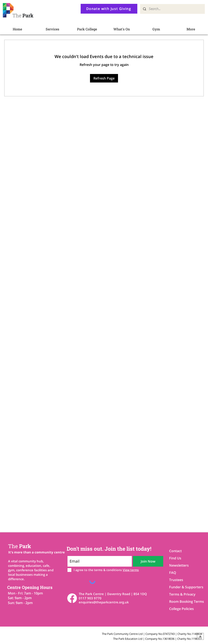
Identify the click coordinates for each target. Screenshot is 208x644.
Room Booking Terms (184, 601)
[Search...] (172, 9)
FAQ (173, 573)
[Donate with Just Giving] (109, 9)
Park (20, 546)
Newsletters (179, 565)
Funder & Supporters (184, 587)
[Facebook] (72, 598)
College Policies (181, 609)
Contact (175, 551)
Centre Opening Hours (30, 587)
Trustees (176, 580)
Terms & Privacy (182, 594)
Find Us (175, 558)
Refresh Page (104, 78)
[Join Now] (148, 561)
